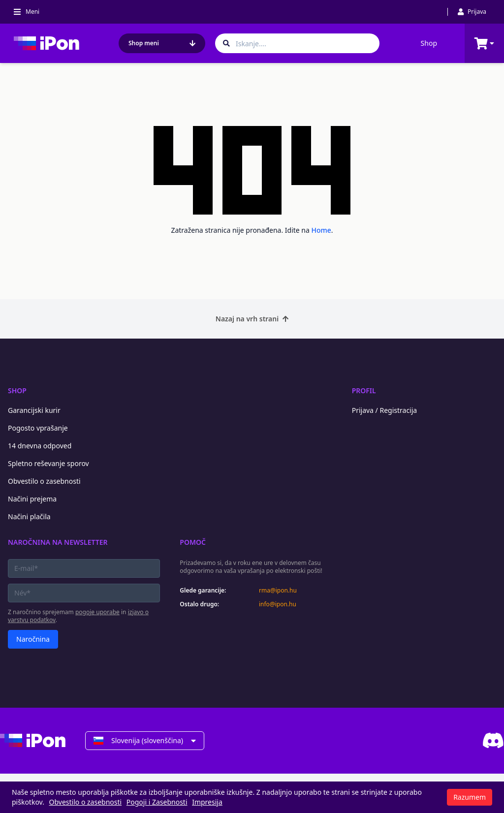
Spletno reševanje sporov (48, 463)
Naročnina (33, 639)
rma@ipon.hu (278, 591)
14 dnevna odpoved (40, 446)
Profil (364, 391)
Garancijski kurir (34, 410)
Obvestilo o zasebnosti (44, 481)
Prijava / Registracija (385, 410)
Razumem (470, 797)
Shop (429, 43)
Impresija (207, 802)
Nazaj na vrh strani (252, 319)
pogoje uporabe (97, 612)
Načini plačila (29, 516)
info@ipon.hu (278, 604)
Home (321, 230)
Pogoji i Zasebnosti (157, 802)
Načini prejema (32, 499)
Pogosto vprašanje (38, 428)
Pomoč (193, 542)
